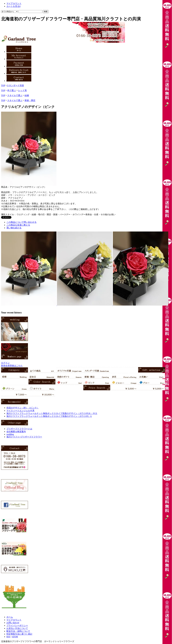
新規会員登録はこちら (12, 366)
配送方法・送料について (18, 631)
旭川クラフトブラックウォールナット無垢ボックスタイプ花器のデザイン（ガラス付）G (49, 416)
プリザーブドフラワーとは (19, 429)
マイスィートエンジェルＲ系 (20, 411)
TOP (3, 85)
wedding (10, 434)
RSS (8, 637)
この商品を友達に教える (18, 225)
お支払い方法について (17, 628)
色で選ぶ (12, 90)
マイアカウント (14, 620)
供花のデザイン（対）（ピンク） (23, 408)
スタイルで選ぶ (15, 95)
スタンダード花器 (15, 85)
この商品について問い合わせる (21, 222)
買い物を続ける (14, 228)
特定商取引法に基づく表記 (19, 634)
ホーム (10, 617)
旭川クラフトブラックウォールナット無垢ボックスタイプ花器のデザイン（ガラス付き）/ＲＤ (52, 413)
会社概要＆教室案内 (16, 432)
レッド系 (22, 90)
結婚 (27, 95)
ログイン (5, 363)
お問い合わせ (13, 623)
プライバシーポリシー (17, 625)
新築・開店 (30, 100)
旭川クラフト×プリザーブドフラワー (24, 437)
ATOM (15, 637)
